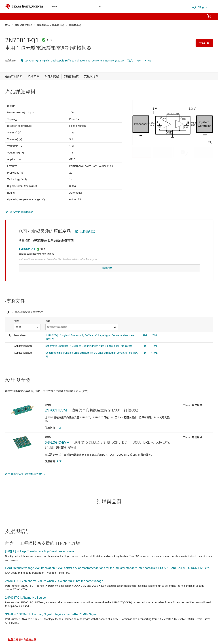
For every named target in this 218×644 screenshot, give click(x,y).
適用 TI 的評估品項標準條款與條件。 (26, 481)
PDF (139, 61)
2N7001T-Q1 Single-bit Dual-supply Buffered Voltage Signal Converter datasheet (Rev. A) (75, 61)
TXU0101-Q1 (27, 258)
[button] (9, 16)
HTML (148, 61)
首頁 (8, 25)
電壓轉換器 (75, 25)
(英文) (130, 61)
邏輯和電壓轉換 (23, 25)
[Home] (24, 6)
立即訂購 (204, 43)
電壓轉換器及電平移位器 (50, 25)
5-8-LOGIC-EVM (57, 450)
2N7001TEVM (56, 417)
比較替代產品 (88, 240)
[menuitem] (199, 16)
